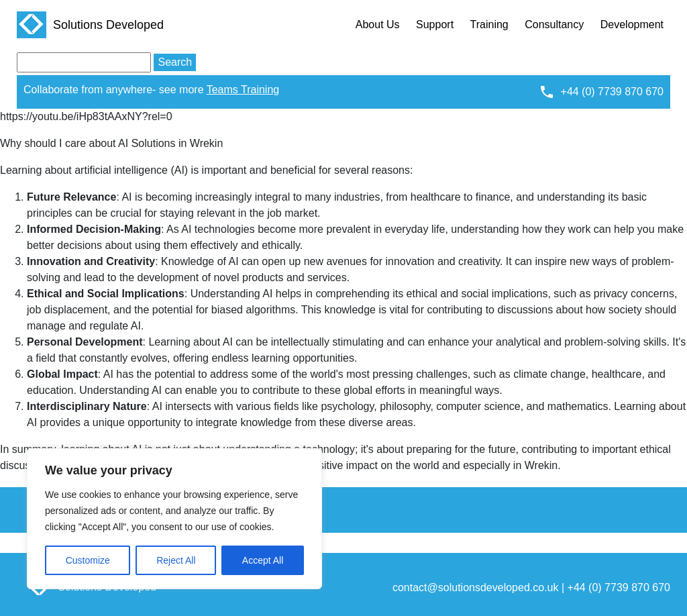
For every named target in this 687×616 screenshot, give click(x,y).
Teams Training (243, 90)
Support (435, 24)
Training (489, 24)
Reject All (176, 560)
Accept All (263, 560)
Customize (88, 560)
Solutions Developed (90, 25)
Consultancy (554, 24)
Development (632, 24)
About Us (378, 24)
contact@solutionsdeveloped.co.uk (476, 587)
